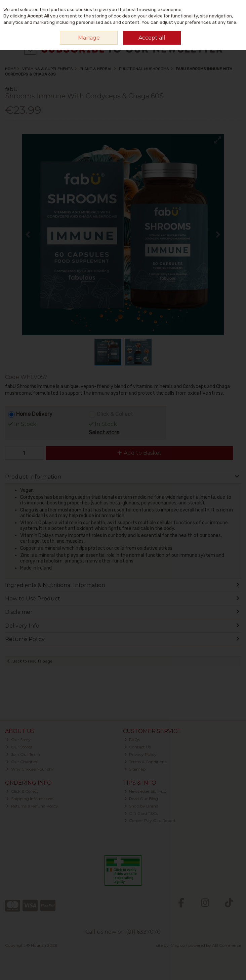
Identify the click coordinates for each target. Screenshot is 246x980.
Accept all (152, 38)
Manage (89, 38)
